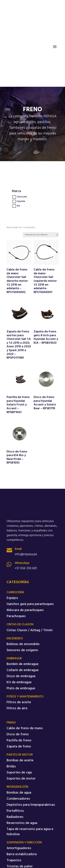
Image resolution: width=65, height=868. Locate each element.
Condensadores (18, 799)
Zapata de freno (19, 747)
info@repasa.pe (26, 554)
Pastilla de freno (19, 740)
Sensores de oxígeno (22, 650)
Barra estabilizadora (22, 854)
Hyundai (21, 202)
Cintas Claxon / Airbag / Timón (30, 630)
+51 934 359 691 (26, 568)
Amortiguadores (19, 848)
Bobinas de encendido (23, 644)
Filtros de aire (17, 708)
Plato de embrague (21, 688)
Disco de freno (18, 734)
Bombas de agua (19, 793)
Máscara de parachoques (25, 610)
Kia (18, 206)
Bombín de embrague (23, 664)
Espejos (12, 598)
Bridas (11, 767)
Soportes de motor (21, 779)
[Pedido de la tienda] (41, 235)
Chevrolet (22, 197)
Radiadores (15, 817)
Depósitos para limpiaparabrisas (31, 805)
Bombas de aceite (20, 760)
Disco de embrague (21, 676)
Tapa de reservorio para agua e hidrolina (30, 832)
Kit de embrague (19, 682)
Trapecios (14, 860)
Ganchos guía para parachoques (30, 604)
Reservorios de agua (22, 823)
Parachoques (16, 616)
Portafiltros (15, 811)
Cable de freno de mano (25, 728)
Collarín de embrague (23, 670)
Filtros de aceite (19, 702)
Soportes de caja (19, 773)
